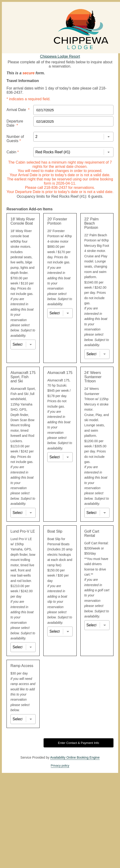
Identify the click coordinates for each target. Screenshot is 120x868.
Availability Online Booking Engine (75, 757)
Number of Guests (15, 139)
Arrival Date (18, 110)
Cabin (13, 152)
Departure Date (15, 123)
